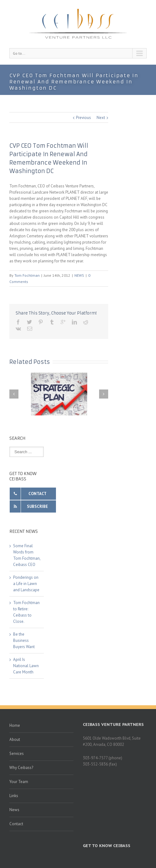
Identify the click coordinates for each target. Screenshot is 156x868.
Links (14, 796)
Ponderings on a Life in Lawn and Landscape (26, 584)
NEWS (79, 275)
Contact (16, 824)
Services (17, 754)
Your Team (19, 782)
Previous (83, 118)
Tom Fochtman (27, 275)
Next (101, 118)
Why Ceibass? (21, 768)
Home (15, 725)
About (15, 739)
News (14, 810)
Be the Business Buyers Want (24, 640)
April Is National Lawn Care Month (26, 666)
